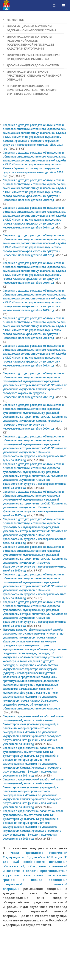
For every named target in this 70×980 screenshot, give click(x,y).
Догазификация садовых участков (33, 65)
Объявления (15, 20)
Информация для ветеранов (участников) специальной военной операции (34, 76)
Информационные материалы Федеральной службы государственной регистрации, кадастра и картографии (31, 43)
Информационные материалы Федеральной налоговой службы (31, 28)
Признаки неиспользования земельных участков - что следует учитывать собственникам (32, 90)
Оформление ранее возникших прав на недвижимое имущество (34, 57)
